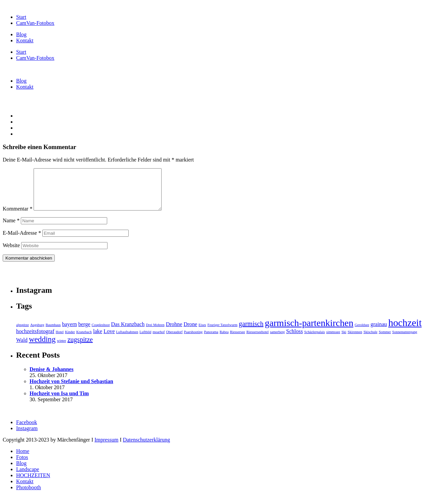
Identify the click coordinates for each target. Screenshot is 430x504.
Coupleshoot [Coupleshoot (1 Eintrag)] (101, 333)
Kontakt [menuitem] (25, 489)
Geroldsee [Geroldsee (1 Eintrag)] (362, 333)
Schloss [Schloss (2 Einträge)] (295, 339)
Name (11, 228)
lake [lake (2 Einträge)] (98, 339)
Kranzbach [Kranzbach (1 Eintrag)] (84, 340)
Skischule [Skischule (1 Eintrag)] (370, 340)
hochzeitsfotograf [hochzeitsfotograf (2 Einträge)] (35, 339)
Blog (21, 34)
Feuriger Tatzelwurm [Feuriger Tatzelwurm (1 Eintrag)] (223, 333)
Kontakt (25, 40)
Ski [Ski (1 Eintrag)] (344, 340)
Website (11, 253)
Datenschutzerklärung (146, 448)
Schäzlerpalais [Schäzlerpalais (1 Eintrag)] (315, 340)
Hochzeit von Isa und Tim (59, 401)
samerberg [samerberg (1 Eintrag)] (277, 340)
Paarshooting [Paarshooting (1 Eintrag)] (193, 340)
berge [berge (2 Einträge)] (84, 332)
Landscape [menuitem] (28, 477)
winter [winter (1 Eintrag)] (61, 349)
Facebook (27, 430)
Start (21, 17)
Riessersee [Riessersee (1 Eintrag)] (237, 340)
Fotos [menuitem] (22, 465)
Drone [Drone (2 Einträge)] (190, 332)
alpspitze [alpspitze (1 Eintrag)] (23, 333)
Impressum (106, 448)
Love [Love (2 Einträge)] (109, 339)
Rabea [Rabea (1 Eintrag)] (224, 340)
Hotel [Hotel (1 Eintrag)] (60, 340)
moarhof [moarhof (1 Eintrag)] (159, 340)
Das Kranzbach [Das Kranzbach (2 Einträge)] (128, 332)
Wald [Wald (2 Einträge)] (22, 348)
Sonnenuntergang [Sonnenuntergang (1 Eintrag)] (405, 340)
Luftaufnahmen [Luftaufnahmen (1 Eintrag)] (127, 340)
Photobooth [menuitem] (29, 495)
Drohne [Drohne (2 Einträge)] (174, 332)
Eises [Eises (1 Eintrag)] (202, 333)
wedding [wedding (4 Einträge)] (42, 347)
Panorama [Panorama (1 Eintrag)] (211, 340)
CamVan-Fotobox (35, 23)
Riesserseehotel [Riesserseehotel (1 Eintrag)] (257, 340)
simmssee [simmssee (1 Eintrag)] (333, 340)
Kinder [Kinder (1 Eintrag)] (70, 340)
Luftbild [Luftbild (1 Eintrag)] (145, 340)
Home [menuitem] (23, 459)
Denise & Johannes (52, 377)
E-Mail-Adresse (22, 241)
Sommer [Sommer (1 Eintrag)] (385, 340)
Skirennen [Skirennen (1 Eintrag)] (355, 340)
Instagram (27, 436)
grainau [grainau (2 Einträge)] (379, 332)
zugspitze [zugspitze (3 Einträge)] (80, 348)
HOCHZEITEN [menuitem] (33, 483)
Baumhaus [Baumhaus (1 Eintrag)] (53, 333)
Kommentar (17, 217)
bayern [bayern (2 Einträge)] (70, 332)
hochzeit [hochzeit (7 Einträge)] (405, 331)
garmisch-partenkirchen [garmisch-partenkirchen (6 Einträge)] (309, 331)
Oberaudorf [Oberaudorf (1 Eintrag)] (174, 340)
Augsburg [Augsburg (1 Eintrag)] (37, 333)
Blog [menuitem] (21, 471)
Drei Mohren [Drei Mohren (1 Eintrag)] (155, 333)
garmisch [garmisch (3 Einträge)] (251, 332)
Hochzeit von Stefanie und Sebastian (71, 389)
